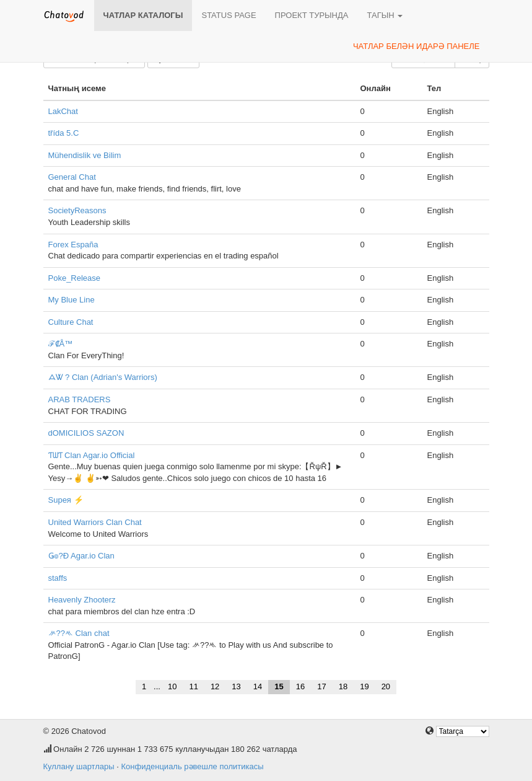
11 (193, 686)
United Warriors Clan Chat (95, 522)
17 (321, 686)
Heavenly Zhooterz (82, 600)
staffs (58, 578)
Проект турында (312, 15)
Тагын (385, 15)
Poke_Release (75, 278)
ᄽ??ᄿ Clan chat (79, 633)
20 (386, 686)
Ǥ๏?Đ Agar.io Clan (81, 556)
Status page (229, 15)
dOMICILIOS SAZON (86, 433)
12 (215, 686)
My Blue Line (72, 300)
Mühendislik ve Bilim (85, 155)
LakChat (63, 111)
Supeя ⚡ (66, 500)
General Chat (72, 177)
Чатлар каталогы (143, 15)
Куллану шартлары (79, 766)
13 (236, 686)
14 (258, 686)
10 (172, 686)
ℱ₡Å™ (61, 344)
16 (300, 686)
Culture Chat (71, 322)
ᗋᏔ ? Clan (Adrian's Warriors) (103, 377)
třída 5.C (64, 133)
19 (364, 686)
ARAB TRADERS (80, 399)
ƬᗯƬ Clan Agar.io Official (92, 455)
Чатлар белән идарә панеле (416, 46)
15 (279, 686)
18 (343, 686)
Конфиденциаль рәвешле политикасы (192, 766)
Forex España (73, 245)
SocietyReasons (77, 210)
